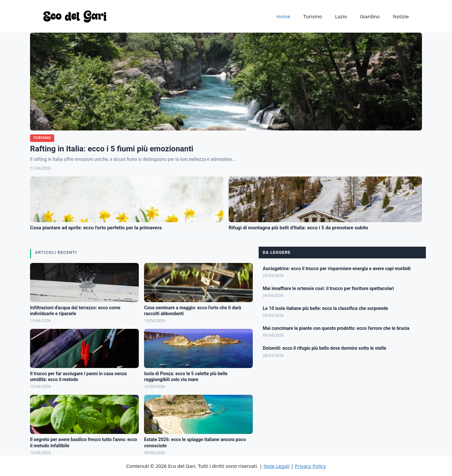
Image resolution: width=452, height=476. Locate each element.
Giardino (370, 16)
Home (283, 16)
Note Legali (277, 466)
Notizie (401, 16)
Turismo (313, 16)
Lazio (341, 16)
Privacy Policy (310, 466)
